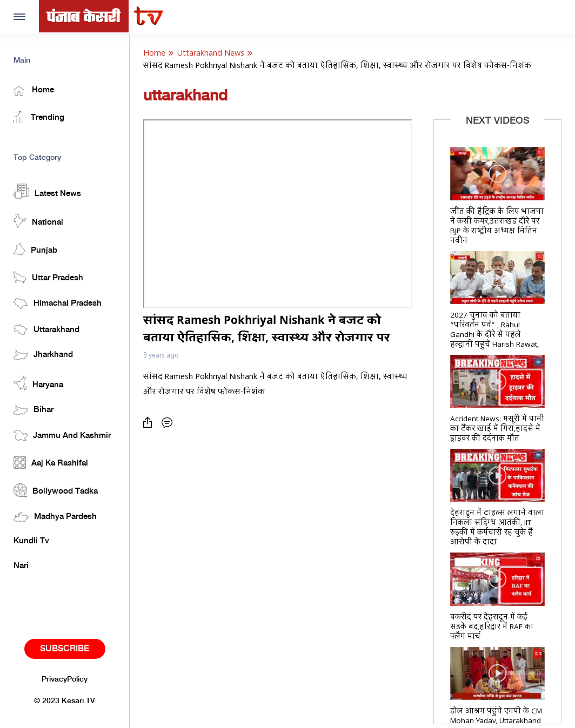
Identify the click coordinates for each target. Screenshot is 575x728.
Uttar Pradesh (48, 277)
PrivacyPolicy (65, 679)
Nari (21, 566)
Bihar (34, 410)
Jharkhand (43, 355)
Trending (39, 117)
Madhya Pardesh (55, 517)
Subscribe (65, 649)
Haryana (38, 383)
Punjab (35, 249)
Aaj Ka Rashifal (51, 463)
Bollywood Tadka (56, 490)
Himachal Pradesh (58, 304)
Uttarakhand (46, 330)
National (38, 221)
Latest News (47, 191)
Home (34, 91)
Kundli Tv (31, 541)
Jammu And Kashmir (62, 436)
